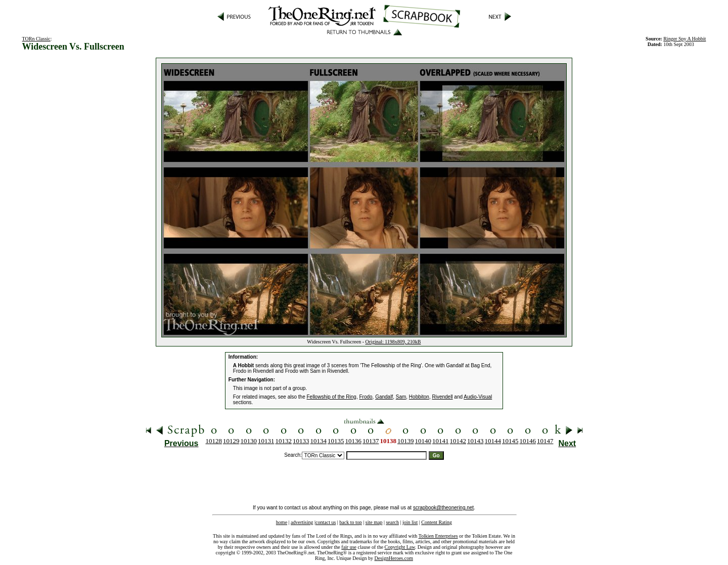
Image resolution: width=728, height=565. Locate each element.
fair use (349, 547)
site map (374, 522)
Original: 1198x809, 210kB (393, 342)
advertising (302, 522)
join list (410, 522)
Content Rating (437, 522)
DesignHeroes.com (394, 558)
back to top (350, 522)
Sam (401, 397)
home (282, 522)
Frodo (366, 397)
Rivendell (442, 397)
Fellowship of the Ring (332, 397)
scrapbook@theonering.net (443, 508)
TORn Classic (36, 39)
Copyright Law (400, 547)
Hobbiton (419, 397)
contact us (326, 522)
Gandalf (384, 397)
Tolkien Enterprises (438, 536)
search (392, 522)
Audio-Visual (478, 397)
